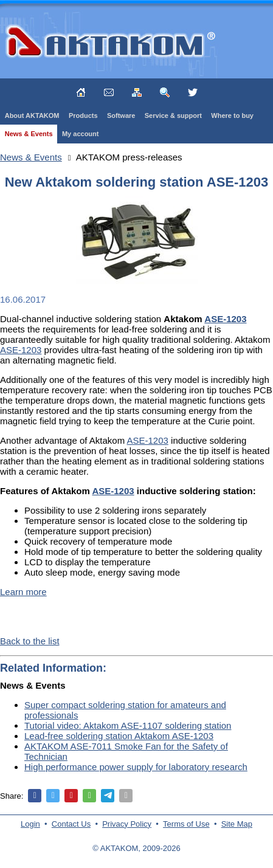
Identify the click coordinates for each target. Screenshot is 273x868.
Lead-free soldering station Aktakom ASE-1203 (119, 736)
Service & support (173, 115)
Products (83, 115)
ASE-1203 (21, 350)
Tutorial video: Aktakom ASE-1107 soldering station (128, 725)
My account (81, 134)
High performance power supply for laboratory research (136, 767)
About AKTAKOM (32, 115)
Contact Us (71, 824)
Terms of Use (186, 824)
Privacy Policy (127, 824)
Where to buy (232, 115)
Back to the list (30, 641)
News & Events (29, 134)
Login (30, 824)
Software (121, 115)
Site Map (237, 824)
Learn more (23, 592)
